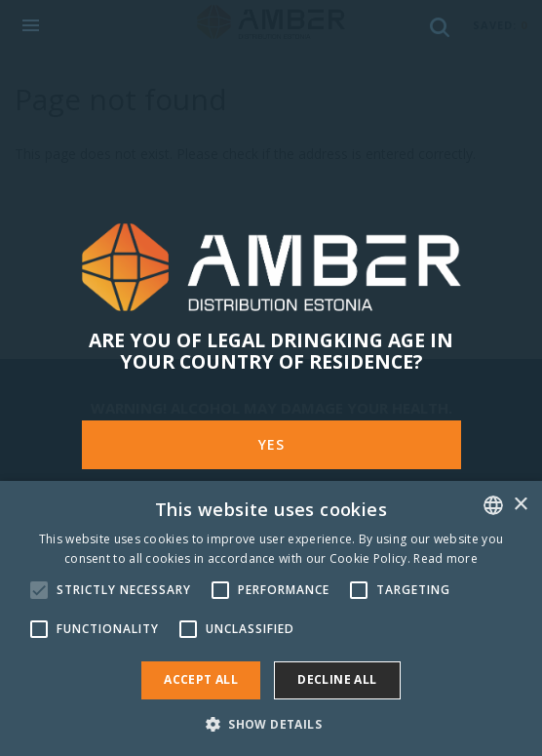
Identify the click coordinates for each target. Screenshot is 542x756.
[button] (271, 723)
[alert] (271, 618)
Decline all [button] (337, 679)
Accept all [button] (201, 679)
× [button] (520, 505)
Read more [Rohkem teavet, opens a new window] (445, 558)
